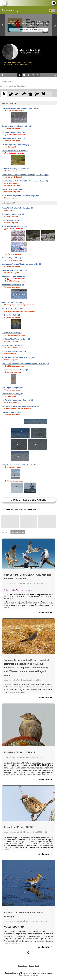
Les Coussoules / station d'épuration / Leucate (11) (21, 108)
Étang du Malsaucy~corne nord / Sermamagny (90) (21, 196)
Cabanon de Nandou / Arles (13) (14, 132)
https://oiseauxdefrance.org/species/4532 (25, 847)
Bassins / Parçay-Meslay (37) (13, 394)
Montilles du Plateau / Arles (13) (14, 276)
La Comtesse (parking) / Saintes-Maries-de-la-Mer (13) (22, 264)
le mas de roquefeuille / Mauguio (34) (16, 370)
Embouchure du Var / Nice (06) (13, 214)
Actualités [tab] (6, 532)
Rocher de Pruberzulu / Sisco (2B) (14, 351)
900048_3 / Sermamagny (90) (13, 189)
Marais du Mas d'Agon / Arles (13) (14, 270)
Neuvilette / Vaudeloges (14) (12, 309)
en (54, 10)
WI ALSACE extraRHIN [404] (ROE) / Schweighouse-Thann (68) (25, 181)
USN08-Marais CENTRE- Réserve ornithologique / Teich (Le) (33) (25, 175)
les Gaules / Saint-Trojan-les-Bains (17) (16, 339)
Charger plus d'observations (28, 500)
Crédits (37, 966)
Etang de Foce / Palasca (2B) (13, 345)
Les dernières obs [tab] (9, 81)
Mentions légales (23, 966)
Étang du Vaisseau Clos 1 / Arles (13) (16, 227)
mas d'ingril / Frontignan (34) (13, 388)
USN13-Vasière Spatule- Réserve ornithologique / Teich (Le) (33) (25, 364)
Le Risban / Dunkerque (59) (12, 412)
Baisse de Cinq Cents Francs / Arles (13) (17, 126)
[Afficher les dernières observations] (13, 86)
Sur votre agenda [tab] (18, 532)
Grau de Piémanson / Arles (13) (13, 138)
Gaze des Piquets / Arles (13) (13, 258)
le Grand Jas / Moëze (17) (11, 315)
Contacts (31, 966)
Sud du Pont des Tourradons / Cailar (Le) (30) (19, 358)
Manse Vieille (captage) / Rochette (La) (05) (18, 208)
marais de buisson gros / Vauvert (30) (16, 169)
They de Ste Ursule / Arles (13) (13, 285)
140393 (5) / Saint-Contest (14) (13, 303)
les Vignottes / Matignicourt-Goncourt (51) (17, 400)
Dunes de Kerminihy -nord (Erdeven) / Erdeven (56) (21, 406)
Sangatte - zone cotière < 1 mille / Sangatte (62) (19, 465)
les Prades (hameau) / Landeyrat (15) (15, 145)
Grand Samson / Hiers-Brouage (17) (15, 151)
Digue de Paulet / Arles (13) (12, 220)
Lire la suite (45, 613)
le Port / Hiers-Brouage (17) (12, 333)
